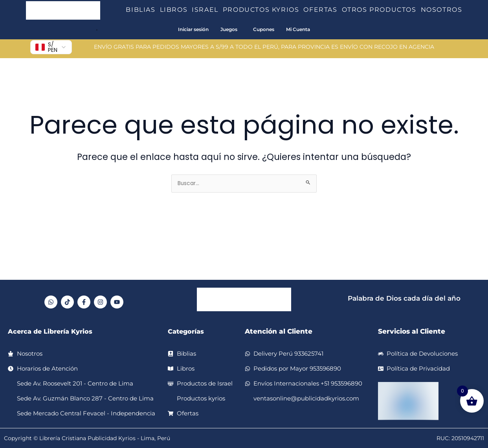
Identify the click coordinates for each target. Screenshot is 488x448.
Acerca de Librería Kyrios (53, 331)
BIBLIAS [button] (143, 10)
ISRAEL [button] (207, 10)
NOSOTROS (442, 10)
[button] (159, 10)
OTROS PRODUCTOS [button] (381, 10)
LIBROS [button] (176, 10)
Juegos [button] (229, 29)
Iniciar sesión (193, 29)
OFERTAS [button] (322, 10)
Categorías (187, 331)
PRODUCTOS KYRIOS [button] (263, 10)
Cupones (264, 29)
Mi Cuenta (298, 29)
